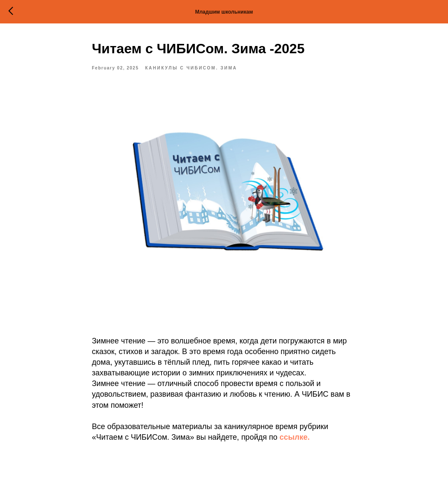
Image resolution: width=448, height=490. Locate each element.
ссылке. (295, 437)
